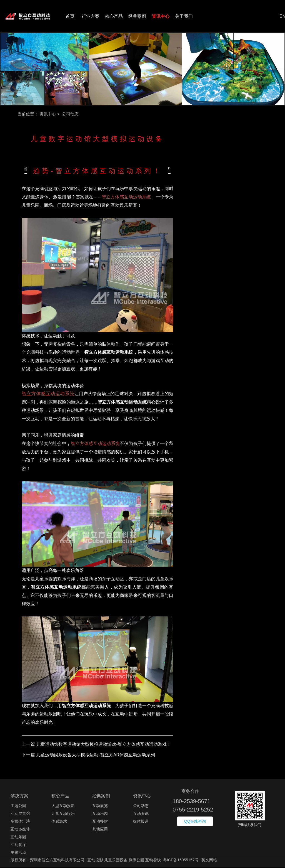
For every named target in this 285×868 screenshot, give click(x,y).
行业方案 (91, 17)
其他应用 (100, 830)
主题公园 (18, 806)
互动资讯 (141, 814)
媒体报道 (141, 822)
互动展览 (100, 806)
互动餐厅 (18, 845)
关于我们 (184, 17)
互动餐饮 (100, 822)
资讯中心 (161, 17)
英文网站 (209, 860)
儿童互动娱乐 (63, 814)
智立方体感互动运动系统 (126, 198)
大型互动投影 (63, 806)
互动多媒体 (20, 830)
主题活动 (18, 853)
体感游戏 (59, 822)
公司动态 (141, 806)
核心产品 (114, 17)
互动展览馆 (20, 814)
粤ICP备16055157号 (181, 860)
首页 (70, 17)
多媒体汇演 (20, 822)
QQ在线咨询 (195, 822)
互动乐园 (18, 837)
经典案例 (137, 17)
